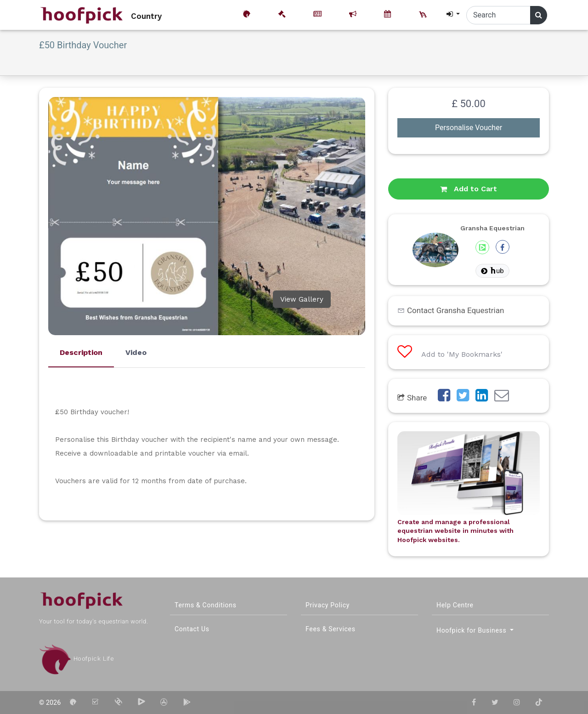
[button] (452, 14)
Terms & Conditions (206, 605)
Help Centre (455, 605)
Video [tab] (136, 352)
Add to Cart (469, 189)
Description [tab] (81, 352)
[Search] (498, 15)
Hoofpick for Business (472, 630)
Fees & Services (331, 629)
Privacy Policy (328, 605)
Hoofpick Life (76, 659)
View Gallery (302, 299)
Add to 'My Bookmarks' (450, 354)
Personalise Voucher (469, 128)
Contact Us (192, 629)
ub (492, 271)
